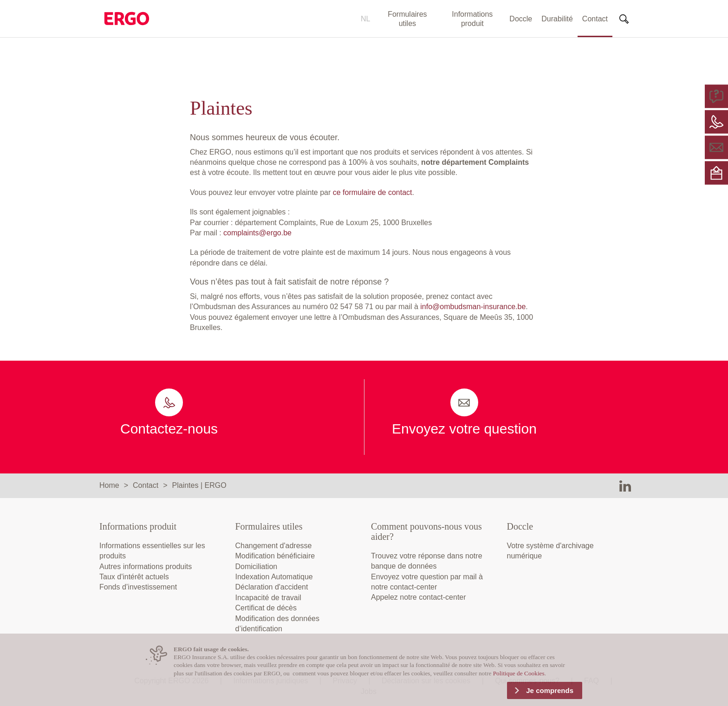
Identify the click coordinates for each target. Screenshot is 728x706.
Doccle (521, 19)
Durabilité (557, 19)
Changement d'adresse (274, 546)
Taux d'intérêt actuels (134, 577)
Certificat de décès (266, 608)
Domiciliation (257, 567)
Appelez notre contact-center (419, 597)
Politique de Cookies (519, 673)
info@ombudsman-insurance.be (473, 307)
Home (109, 485)
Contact (595, 19)
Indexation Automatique (274, 577)
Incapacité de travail (268, 598)
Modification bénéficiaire (275, 556)
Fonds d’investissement (138, 587)
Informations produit (472, 19)
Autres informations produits (146, 567)
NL (365, 19)
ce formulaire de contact (373, 192)
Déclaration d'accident (272, 587)
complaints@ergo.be (257, 233)
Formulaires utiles (407, 19)
